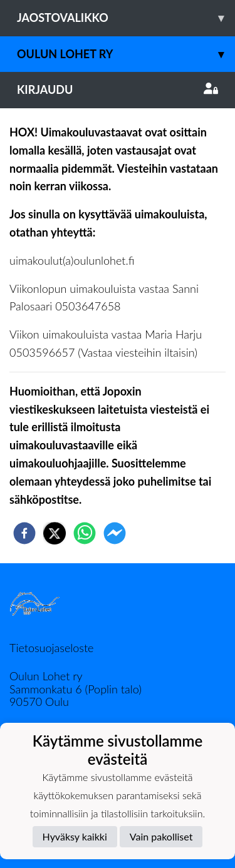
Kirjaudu (118, 89)
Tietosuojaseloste (51, 648)
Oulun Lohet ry (126, 54)
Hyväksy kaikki (75, 836)
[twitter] (55, 533)
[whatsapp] (85, 533)
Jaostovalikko (126, 18)
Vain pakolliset (161, 836)
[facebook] (24, 533)
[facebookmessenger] (115, 533)
